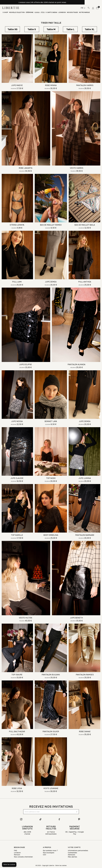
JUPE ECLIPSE (25, 364)
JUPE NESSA (17, 421)
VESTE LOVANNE (51, 788)
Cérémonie (30, 12)
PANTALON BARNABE (85, 535)
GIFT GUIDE (40, 12)
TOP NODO (51, 478)
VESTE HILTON (25, 618)
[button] (9, 865)
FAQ (15, 850)
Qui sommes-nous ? (50, 850)
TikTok (41, 819)
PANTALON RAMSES (85, 675)
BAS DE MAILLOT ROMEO (51, 225)
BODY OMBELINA (51, 535)
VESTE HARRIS (77, 168)
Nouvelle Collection (17, 12)
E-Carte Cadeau (52, 12)
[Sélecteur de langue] (83, 8)
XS (12, 29)
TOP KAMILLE (17, 535)
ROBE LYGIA (17, 788)
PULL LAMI (17, 282)
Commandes (72, 853)
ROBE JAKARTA (26, 168)
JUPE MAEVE (17, 85)
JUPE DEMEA (51, 282)
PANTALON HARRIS (85, 85)
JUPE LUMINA (85, 478)
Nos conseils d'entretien (23, 857)
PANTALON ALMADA (76, 364)
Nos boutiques (72, 12)
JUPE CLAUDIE (17, 478)
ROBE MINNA (51, 85)
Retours (17, 855)
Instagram (21, 819)
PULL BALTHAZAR (17, 731)
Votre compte (74, 847)
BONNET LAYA (51, 421)
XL (90, 29)
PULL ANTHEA (85, 282)
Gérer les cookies (61, 865)
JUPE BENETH (76, 618)
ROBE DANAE (85, 731)
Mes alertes (72, 857)
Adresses (72, 855)
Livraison (17, 853)
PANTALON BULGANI (51, 675)
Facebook (60, 819)
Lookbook (62, 12)
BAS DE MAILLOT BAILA (85, 225)
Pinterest (79, 819)
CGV (44, 855)
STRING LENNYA (17, 225)
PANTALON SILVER (51, 731)
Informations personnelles (78, 850)
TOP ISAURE (17, 675)
